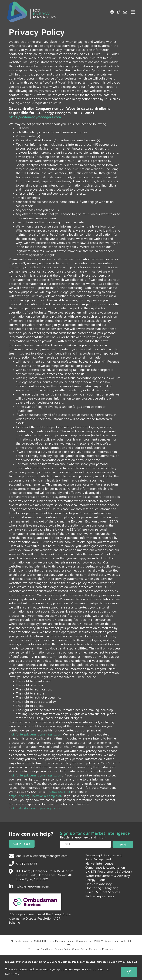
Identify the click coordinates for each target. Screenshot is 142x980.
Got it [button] (129, 972)
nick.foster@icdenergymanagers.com (35, 734)
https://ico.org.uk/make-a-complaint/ (36, 796)
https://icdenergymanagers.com (35, 117)
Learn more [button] (12, 974)
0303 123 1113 (60, 792)
